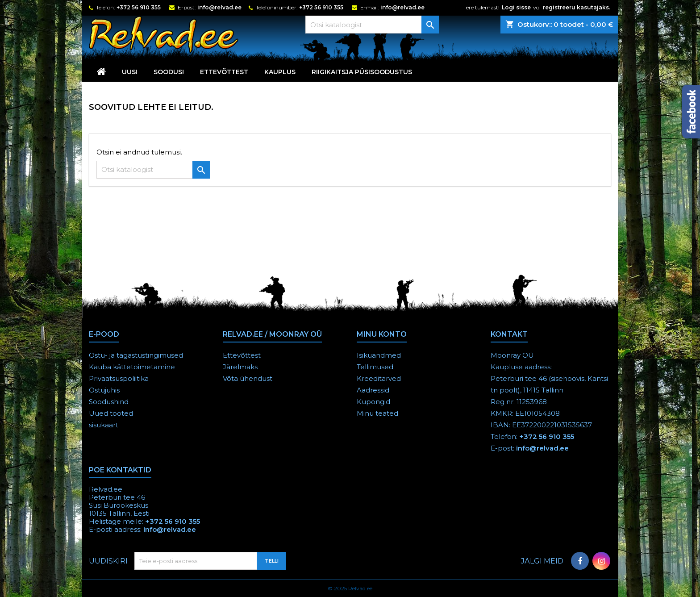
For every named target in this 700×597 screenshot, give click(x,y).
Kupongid (373, 402)
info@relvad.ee (219, 7)
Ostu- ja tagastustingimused (136, 355)
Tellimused (375, 367)
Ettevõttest (224, 72)
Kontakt (509, 334)
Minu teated (377, 413)
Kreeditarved (379, 378)
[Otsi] (372, 25)
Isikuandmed (379, 355)
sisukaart (104, 425)
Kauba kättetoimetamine (132, 367)
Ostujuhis (104, 390)
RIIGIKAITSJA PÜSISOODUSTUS (362, 72)
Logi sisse (516, 7)
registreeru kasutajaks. (577, 7)
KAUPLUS (280, 72)
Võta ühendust (248, 378)
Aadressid (373, 390)
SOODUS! (169, 72)
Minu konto (382, 334)
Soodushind (109, 402)
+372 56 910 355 (139, 7)
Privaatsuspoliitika (119, 378)
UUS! (130, 72)
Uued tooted (111, 413)
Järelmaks (240, 367)
